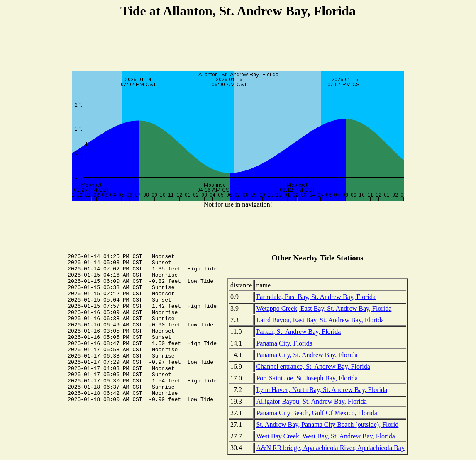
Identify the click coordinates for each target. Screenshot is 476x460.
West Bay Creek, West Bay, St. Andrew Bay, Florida (326, 436)
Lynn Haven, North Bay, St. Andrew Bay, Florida (322, 390)
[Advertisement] (238, 46)
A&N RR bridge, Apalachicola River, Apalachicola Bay (330, 448)
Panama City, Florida (284, 343)
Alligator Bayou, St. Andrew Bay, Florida (311, 401)
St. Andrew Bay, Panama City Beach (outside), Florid (327, 425)
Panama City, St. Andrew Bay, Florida (307, 355)
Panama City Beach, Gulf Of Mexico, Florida (317, 413)
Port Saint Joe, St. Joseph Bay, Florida (307, 378)
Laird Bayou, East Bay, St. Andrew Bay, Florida (320, 320)
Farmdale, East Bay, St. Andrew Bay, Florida (316, 297)
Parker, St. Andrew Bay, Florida (298, 332)
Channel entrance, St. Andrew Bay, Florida (313, 366)
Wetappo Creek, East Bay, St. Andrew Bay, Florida (324, 308)
